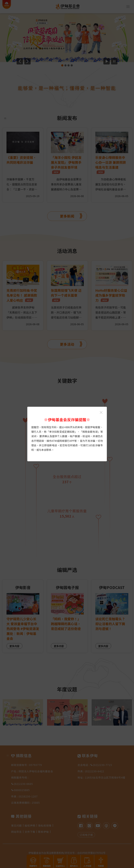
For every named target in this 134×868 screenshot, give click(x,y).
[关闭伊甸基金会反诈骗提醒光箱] (101, 412)
